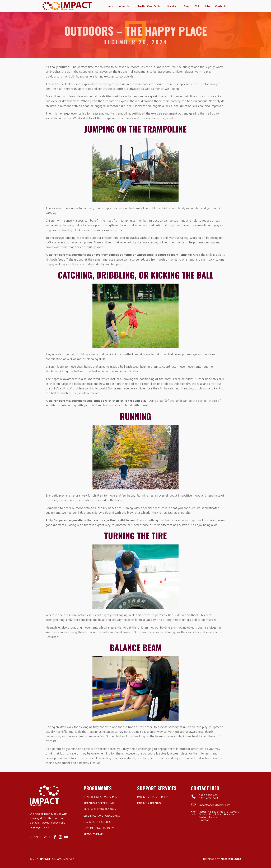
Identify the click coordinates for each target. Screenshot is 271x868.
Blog (187, 6)
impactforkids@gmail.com (214, 805)
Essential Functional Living (102, 816)
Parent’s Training (149, 803)
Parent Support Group (153, 797)
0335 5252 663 (208, 795)
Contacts (221, 6)
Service (172, 6)
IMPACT (45, 859)
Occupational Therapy (99, 828)
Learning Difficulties (97, 822)
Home (110, 6)
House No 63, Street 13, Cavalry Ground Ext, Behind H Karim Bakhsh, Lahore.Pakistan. (219, 816)
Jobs (207, 6)
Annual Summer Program (100, 809)
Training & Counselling (99, 803)
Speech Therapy (94, 834)
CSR (197, 6)
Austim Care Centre (150, 6)
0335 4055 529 (208, 798)
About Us (125, 6)
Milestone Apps (231, 859)
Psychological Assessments (102, 797)
